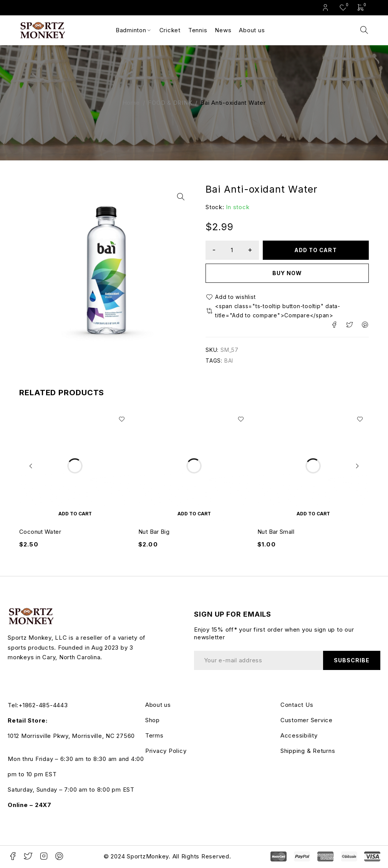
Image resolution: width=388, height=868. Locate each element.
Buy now (287, 273)
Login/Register (325, 7)
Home (131, 103)
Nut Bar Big (154, 533)
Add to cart (316, 250)
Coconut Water (40, 533)
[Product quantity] (232, 250)
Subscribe (351, 661)
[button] (181, 197)
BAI (229, 362)
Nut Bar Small (276, 533)
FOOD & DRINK (170, 103)
